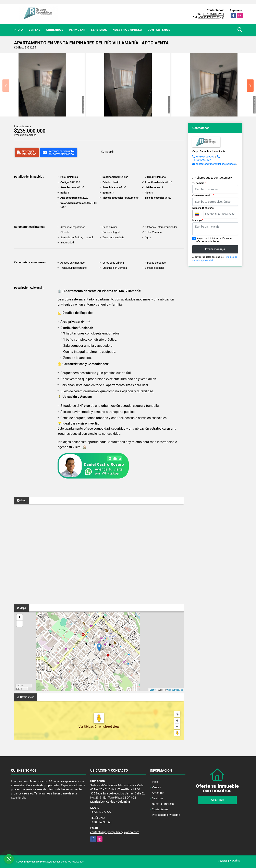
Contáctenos (159, 30)
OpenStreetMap (175, 690)
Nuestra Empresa (127, 30)
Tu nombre (199, 183)
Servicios (99, 30)
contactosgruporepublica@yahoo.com (217, 164)
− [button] (19, 624)
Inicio (18, 30)
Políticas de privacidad (166, 815)
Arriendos (55, 30)
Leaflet (153, 690)
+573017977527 (209, 17)
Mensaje (198, 220)
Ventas (34, 30)
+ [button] (19, 617)
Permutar (77, 30)
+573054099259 (214, 14)
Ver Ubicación (89, 727)
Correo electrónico (203, 196)
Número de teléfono (204, 208)
